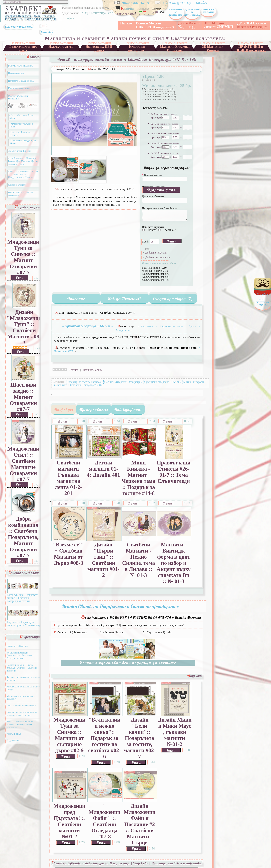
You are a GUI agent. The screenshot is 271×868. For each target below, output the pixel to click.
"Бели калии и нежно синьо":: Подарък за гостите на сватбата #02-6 (104, 738)
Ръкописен (170, 230)
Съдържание (13, 740)
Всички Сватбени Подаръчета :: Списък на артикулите (120, 606)
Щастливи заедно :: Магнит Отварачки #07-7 (23, 397)
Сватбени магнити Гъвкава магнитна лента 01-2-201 (68, 478)
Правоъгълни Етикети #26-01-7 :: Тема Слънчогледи (174, 472)
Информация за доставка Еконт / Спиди (23, 688)
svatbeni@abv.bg (179, 2)
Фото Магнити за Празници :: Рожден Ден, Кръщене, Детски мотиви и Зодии (23, 161)
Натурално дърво (61, 46)
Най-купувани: (128, 410)
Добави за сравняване (158, 257)
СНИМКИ (219, 25)
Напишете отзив (92, 370)
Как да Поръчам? (124, 299)
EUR (155, 12)
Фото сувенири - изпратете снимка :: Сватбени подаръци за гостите (23, 596)
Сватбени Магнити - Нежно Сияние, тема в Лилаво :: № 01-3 (139, 560)
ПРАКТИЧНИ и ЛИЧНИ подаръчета (251, 48)
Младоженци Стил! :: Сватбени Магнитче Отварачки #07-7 (23, 464)
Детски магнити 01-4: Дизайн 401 (103, 469)
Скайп (203, 2)
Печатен (153, 230)
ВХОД (84, 13)
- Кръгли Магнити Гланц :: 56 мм (23, 117)
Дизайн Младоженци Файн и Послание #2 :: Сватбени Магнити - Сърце (140, 824)
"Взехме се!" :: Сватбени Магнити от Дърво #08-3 (68, 554)
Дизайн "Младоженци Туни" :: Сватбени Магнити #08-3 (24, 327)
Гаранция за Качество (176, 12)
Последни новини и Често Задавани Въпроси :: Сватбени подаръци (22, 668)
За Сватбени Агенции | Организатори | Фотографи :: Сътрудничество (21, 656)
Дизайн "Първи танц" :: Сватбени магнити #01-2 (104, 560)
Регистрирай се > (102, 13)
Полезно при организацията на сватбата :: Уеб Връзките (22, 714)
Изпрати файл (161, 190)
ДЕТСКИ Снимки (253, 25)
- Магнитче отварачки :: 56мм (21, 125)
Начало (126, 23)
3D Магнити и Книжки (213, 48)
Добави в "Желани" (156, 253)
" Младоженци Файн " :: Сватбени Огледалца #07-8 (105, 821)
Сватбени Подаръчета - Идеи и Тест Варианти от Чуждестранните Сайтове (23, 175)
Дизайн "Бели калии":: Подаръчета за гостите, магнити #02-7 (140, 738)
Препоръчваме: (94, 410)
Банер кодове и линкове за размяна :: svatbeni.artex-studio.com (20, 725)
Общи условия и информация (21, 706)
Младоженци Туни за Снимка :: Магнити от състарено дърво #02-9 (69, 735)
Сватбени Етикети (17, 185)
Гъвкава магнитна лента (23, 48)
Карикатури (189, 25)
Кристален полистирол (137, 48)
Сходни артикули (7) (173, 299)
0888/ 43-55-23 (138, 2)
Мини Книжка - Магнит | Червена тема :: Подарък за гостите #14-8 (139, 478)
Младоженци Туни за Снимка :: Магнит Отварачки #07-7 (23, 257)
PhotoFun (263, 302)
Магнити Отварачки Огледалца (175, 48)
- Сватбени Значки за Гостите (20, 134)
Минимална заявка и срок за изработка (21, 698)
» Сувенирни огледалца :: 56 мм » (87, 326)
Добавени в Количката (192, 12)
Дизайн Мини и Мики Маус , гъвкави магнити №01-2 (175, 732)
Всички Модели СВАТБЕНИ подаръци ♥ (155, 25)
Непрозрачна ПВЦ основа (99, 48)
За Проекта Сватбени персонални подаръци (23, 679)
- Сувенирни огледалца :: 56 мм (23, 142)
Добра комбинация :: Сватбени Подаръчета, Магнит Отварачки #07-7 (23, 537)
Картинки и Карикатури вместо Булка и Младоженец (23, 622)
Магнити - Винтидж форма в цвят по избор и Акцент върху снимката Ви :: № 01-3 (174, 563)
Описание (76, 299)
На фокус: (64, 410)
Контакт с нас (14, 734)
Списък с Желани (208, 11)
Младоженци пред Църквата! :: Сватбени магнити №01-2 (69, 821)
